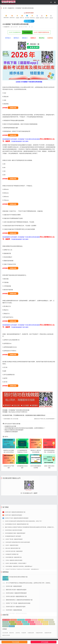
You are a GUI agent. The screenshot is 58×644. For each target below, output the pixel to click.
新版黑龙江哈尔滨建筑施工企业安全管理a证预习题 (9, 452)
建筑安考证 (12, 633)
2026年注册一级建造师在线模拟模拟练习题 (15, 540)
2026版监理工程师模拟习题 (12, 583)
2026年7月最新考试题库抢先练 (41, 32)
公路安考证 (18, 633)
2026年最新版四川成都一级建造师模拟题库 (15, 561)
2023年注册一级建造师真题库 (14, 606)
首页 (6, 8)
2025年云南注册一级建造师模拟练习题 (16, 616)
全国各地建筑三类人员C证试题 (10, 419)
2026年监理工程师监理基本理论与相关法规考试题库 (18, 571)
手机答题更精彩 (27, 32)
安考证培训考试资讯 (49, 627)
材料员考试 (28, 627)
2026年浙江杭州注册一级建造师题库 (14, 580)
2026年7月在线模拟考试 (15, 32)
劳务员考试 (41, 627)
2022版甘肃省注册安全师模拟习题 (18, 597)
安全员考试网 (5, 633)
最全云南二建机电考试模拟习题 (13, 577)
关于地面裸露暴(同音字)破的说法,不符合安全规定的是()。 (22, 452)
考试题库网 (24, 633)
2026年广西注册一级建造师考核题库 (14, 568)
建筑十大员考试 (6, 627)
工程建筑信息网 (31, 633)
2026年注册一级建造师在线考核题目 (13, 543)
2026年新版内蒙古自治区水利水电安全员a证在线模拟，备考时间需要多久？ (24, 428)
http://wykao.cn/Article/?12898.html (18, 412)
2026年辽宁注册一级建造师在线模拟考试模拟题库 (17, 546)
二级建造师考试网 (48, 633)
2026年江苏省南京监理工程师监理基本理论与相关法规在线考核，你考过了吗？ (23, 549)
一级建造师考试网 (39, 633)
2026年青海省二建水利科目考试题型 (13, 558)
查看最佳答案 (13, 108)
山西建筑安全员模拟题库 (10, 432)
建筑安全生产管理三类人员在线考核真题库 (45, 419)
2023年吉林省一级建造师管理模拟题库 (16, 613)
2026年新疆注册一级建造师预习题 (13, 586)
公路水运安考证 (21, 627)
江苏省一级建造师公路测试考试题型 (14, 589)
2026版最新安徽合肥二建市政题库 (13, 564)
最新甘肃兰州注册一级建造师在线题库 (16, 609)
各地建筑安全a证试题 (9, 426)
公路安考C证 (34, 627)
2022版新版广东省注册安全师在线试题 (24, 8)
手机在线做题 (15, 642)
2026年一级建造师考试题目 (12, 574)
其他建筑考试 (11, 8)
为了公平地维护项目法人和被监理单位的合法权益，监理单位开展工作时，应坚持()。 (29, 603)
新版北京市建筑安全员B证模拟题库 (13, 430)
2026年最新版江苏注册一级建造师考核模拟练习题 (17, 552)
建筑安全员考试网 (6, 635)
